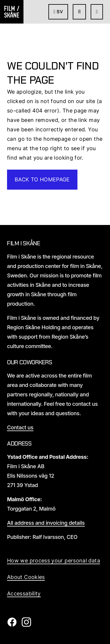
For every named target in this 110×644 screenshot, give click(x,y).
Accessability (24, 593)
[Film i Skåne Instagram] (26, 625)
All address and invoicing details (46, 523)
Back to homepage (42, 179)
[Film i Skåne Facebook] (12, 625)
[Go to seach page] (79, 12)
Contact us (20, 427)
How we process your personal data (54, 561)
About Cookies (26, 577)
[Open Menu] (97, 12)
